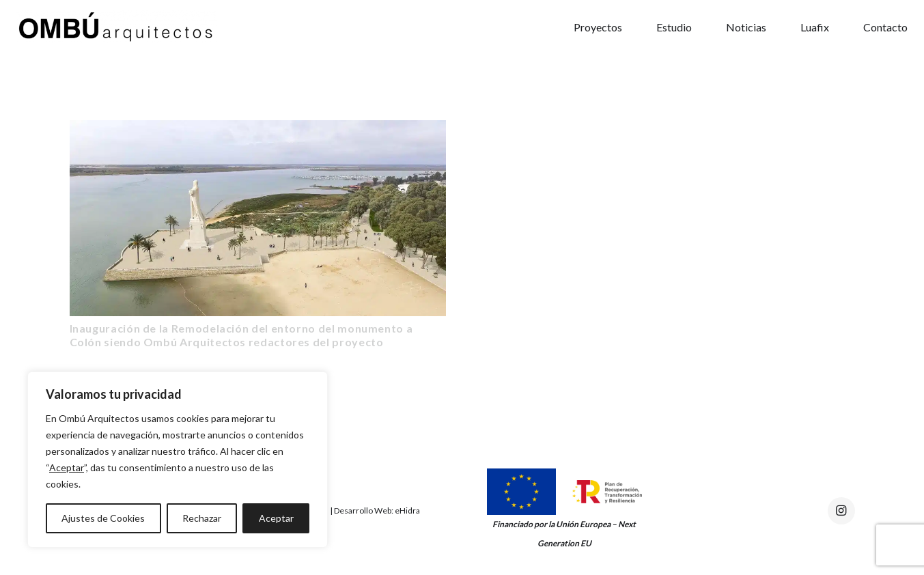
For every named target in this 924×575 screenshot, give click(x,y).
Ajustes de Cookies (103, 518)
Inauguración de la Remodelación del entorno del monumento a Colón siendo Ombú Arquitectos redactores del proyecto (241, 335)
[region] (178, 460)
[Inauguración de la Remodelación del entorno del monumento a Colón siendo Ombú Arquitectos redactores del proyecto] (258, 129)
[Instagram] (841, 511)
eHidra (407, 510)
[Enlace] (117, 27)
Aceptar (276, 518)
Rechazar (202, 518)
